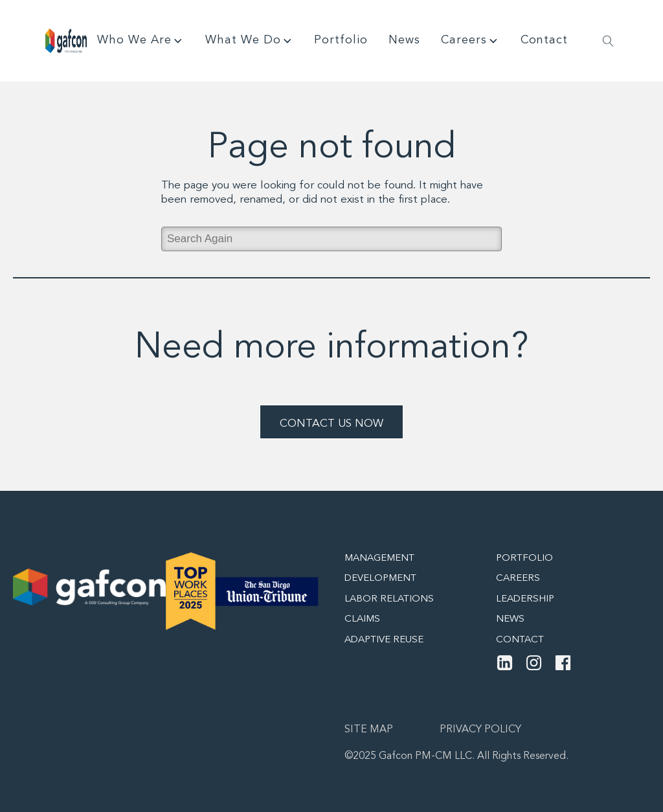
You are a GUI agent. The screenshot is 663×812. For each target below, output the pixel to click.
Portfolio (341, 40)
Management (379, 558)
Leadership (525, 599)
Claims (362, 619)
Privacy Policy (480, 730)
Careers (470, 41)
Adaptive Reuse (384, 640)
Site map (369, 730)
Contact (544, 40)
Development (380, 579)
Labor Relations (389, 599)
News (404, 40)
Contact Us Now (331, 424)
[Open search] (608, 41)
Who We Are (141, 41)
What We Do (250, 41)
